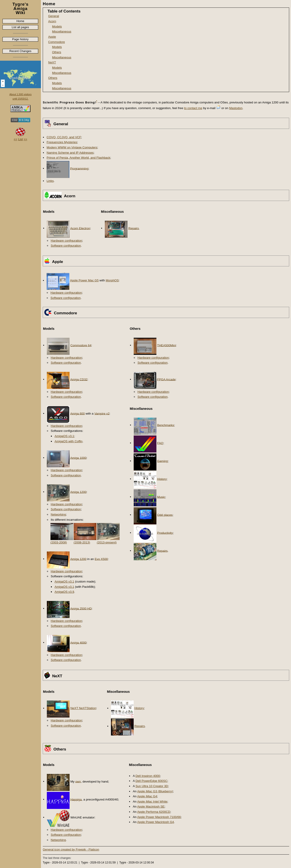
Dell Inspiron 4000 (148, 776)
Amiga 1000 (78, 458)
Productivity (165, 533)
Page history (20, 39)
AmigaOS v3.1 (64, 436)
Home (20, 21)
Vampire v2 (102, 413)
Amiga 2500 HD (81, 608)
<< (15, 139)
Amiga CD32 (79, 379)
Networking (58, 514)
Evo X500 (101, 559)
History (162, 479)
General (54, 16)
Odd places (165, 515)
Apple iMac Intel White (152, 802)
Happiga (76, 799)
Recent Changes (20, 51)
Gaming (162, 461)
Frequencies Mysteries (62, 142)
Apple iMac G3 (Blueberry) (155, 791)
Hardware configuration (66, 241)
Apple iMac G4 (147, 796)
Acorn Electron (80, 228)
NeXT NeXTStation (83, 708)
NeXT (52, 62)
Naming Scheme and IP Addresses (70, 153)
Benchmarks (166, 425)
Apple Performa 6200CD (154, 812)
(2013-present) (107, 542)
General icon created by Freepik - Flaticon (71, 849)
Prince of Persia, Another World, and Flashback (78, 158)
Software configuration (66, 246)
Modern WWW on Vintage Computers (72, 147)
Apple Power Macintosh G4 (156, 822)
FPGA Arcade (166, 379)
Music (161, 497)
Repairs (134, 228)
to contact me (193, 108)
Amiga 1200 (78, 492)
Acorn (52, 21)
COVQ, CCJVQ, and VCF (64, 137)
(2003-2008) (59, 542)
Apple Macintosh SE (151, 807)
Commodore (56, 42)
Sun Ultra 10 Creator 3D (152, 786)
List (21, 139)
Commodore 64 (81, 345)
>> (25, 139)
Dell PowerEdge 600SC (151, 781)
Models (57, 26)
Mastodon (236, 108)
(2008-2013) (82, 542)
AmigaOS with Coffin (69, 441)
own (78, 781)
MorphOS (112, 280)
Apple (52, 37)
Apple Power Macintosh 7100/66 (159, 817)
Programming (79, 168)
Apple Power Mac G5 (84, 280)
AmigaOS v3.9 (64, 592)
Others (57, 52)
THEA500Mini (166, 345)
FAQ (160, 443)
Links (50, 181)
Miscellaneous (62, 31)
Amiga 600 (78, 413)
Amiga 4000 (78, 642)
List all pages (20, 27)
